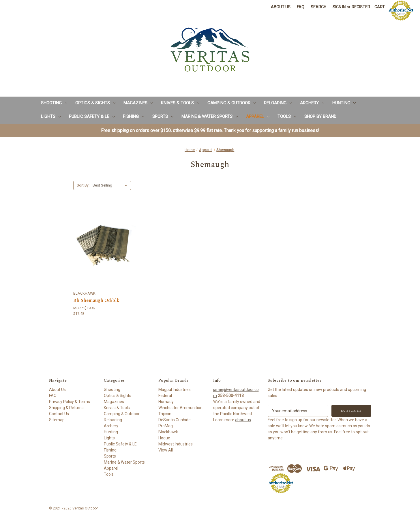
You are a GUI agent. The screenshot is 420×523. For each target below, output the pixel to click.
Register (361, 7)
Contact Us (59, 414)
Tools (287, 116)
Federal (165, 396)
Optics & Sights (95, 103)
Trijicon (165, 414)
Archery (312, 103)
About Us (281, 7)
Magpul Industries (175, 390)
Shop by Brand (320, 116)
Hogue (164, 438)
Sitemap (57, 420)
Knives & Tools (180, 103)
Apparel (258, 116)
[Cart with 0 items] (380, 7)
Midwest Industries (176, 444)
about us (243, 420)
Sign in (339, 7)
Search (318, 7)
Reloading (278, 103)
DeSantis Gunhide (175, 420)
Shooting (54, 103)
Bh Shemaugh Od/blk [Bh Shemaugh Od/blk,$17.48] (96, 301)
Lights (51, 116)
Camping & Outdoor (232, 103)
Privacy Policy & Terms (70, 402)
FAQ (301, 7)
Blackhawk (168, 432)
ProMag (166, 426)
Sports (163, 116)
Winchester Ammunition (180, 408)
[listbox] (111, 185)
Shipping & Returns (66, 408)
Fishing (134, 116)
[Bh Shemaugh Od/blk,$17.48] (105, 246)
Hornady (166, 402)
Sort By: (83, 185)
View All (166, 450)
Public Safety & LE (92, 116)
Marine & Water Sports (210, 116)
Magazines (138, 103)
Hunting (344, 103)
